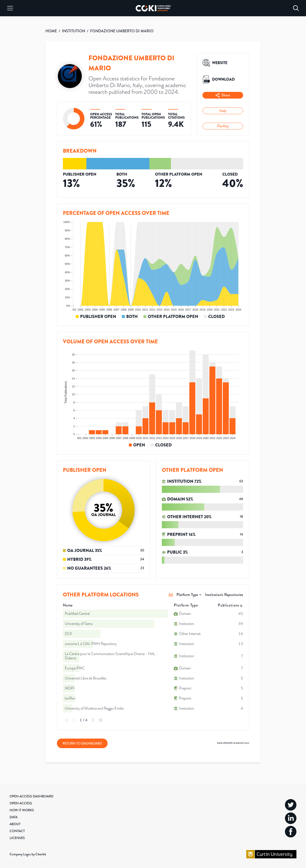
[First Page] (67, 720)
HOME (51, 31)
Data (14, 817)
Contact (17, 831)
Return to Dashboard (82, 743)
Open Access (21, 803)
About (15, 824)
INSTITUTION (74, 31)
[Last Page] (100, 720)
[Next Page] (93, 720)
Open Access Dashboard (31, 796)
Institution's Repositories (224, 595)
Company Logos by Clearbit (28, 854)
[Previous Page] (74, 720)
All (171, 595)
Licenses (17, 838)
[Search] (296, 8)
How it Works (22, 810)
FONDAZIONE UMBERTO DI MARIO (122, 31)
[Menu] (10, 8)
